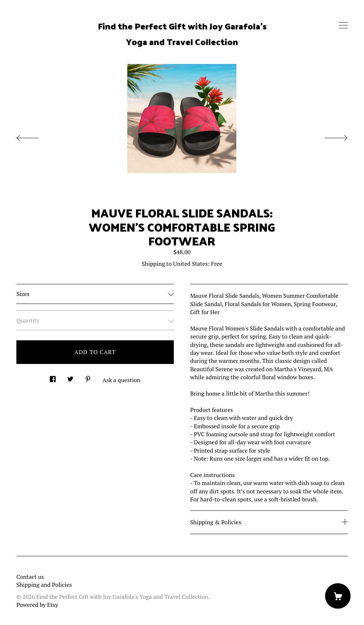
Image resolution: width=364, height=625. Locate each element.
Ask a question (121, 380)
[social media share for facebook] (53, 377)
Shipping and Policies (44, 585)
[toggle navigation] (343, 25)
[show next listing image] (329, 136)
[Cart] (338, 596)
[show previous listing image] (35, 136)
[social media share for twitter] (70, 377)
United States (190, 264)
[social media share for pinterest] (88, 377)
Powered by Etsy (37, 605)
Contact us (30, 577)
